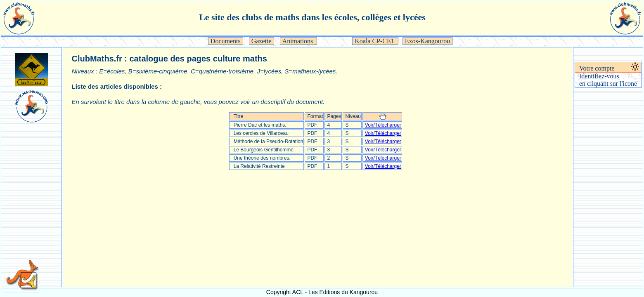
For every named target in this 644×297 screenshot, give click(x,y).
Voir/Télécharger (383, 125)
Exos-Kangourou (427, 41)
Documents (226, 41)
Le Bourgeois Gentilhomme (264, 150)
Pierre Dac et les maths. (260, 125)
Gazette (262, 41)
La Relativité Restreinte (259, 166)
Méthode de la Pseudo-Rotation (269, 141)
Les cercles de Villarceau (261, 133)
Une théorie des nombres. (262, 158)
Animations (299, 41)
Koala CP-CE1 (375, 41)
